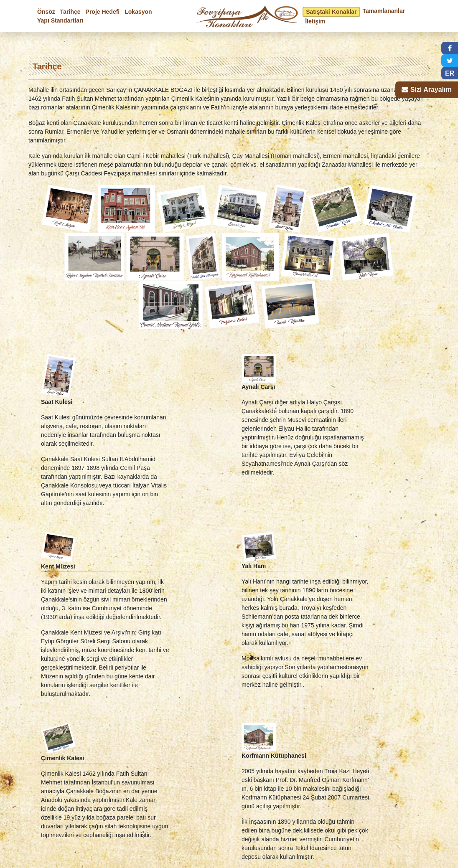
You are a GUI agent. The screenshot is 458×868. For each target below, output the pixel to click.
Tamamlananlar (384, 11)
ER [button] (450, 73)
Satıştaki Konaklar (331, 12)
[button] (450, 48)
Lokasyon (138, 12)
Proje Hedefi (103, 12)
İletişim (315, 21)
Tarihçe (70, 12)
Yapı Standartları (60, 20)
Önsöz (46, 12)
